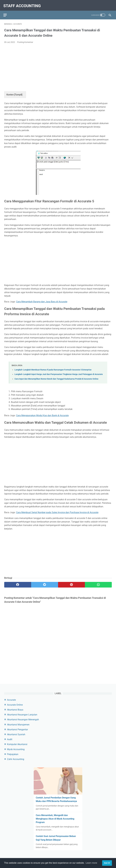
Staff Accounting (23, 4)
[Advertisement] (58, 65)
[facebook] (18, 582)
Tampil (18, 92)
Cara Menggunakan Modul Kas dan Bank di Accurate (42, 413)
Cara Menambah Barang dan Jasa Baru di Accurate (42, 299)
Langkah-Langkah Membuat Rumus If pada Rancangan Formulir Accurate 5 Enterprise (53, 368)
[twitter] (45, 582)
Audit (10, 739)
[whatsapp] (98, 582)
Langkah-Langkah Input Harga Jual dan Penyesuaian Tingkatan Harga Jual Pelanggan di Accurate (59, 372)
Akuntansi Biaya (15, 709)
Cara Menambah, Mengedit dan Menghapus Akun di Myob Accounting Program (55, 818)
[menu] (6, 12)
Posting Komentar (25, 40)
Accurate (11, 699)
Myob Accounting (16, 749)
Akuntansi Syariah (16, 734)
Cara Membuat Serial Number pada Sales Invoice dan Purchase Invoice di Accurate (57, 510)
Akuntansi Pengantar (17, 729)
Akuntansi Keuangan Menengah (23, 719)
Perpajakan (13, 754)
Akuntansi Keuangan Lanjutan (22, 714)
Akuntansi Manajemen (18, 724)
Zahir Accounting (16, 759)
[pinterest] (72, 582)
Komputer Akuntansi (17, 744)
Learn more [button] (91, 863)
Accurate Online (15, 704)
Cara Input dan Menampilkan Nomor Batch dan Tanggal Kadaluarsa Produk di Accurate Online (56, 377)
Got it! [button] (107, 863)
